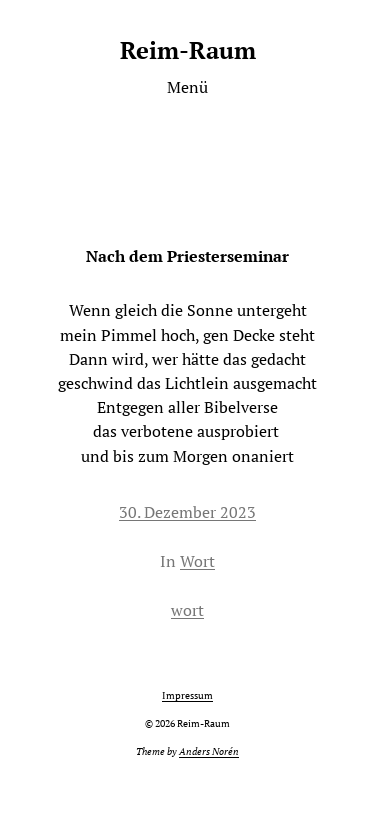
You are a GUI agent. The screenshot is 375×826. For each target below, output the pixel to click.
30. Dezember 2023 (187, 512)
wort (187, 610)
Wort (197, 561)
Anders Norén (209, 751)
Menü (187, 87)
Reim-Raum (188, 50)
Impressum (187, 695)
